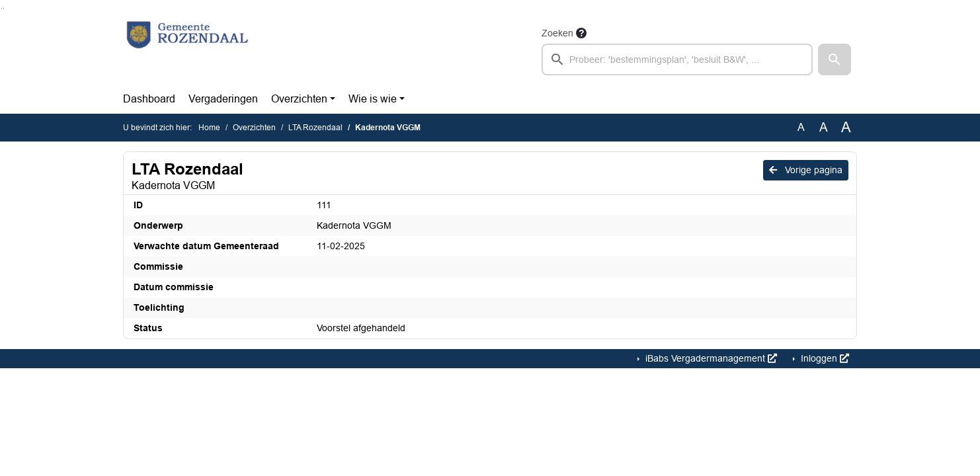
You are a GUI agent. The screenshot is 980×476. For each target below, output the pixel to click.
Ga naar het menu (4, 8)
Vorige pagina (806, 170)
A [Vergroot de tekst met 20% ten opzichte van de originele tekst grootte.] (824, 127)
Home (209, 128)
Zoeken (557, 33)
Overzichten (299, 99)
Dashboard (149, 99)
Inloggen (824, 358)
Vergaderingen (223, 99)
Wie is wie (373, 99)
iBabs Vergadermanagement (710, 358)
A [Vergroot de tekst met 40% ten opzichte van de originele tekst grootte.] (846, 128)
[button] (835, 59)
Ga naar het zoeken (2, 8)
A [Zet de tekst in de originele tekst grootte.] (801, 127)
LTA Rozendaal (315, 128)
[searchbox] (677, 59)
